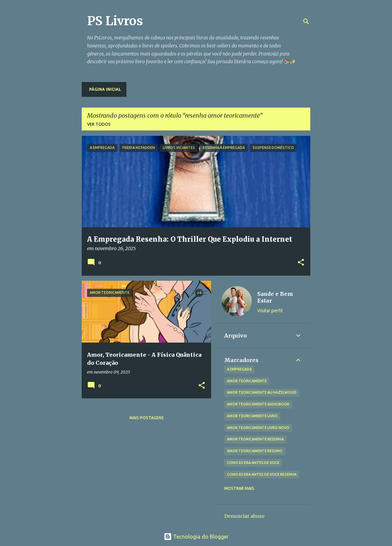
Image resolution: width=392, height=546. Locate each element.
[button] (301, 263)
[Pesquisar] (306, 22)
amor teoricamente (247, 381)
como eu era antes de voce (253, 463)
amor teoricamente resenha (255, 439)
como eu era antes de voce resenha (262, 474)
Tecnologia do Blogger (196, 537)
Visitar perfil (270, 311)
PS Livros (115, 21)
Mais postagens (147, 418)
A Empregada (239, 369)
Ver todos (99, 124)
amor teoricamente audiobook (258, 404)
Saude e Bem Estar (275, 297)
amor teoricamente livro (252, 416)
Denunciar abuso (244, 516)
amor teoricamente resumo (255, 451)
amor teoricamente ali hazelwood (262, 392)
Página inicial (105, 89)
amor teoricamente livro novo (258, 428)
